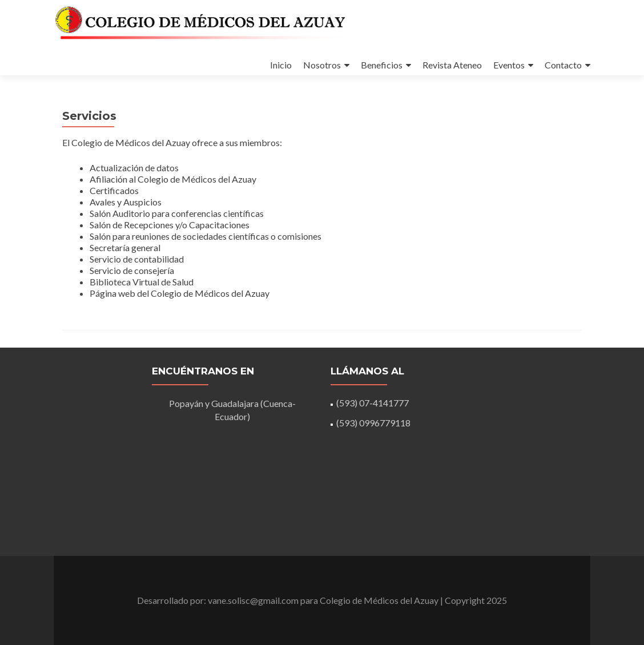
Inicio (281, 65)
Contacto (563, 65)
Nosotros (322, 65)
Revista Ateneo (452, 65)
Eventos (509, 65)
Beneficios (382, 65)
